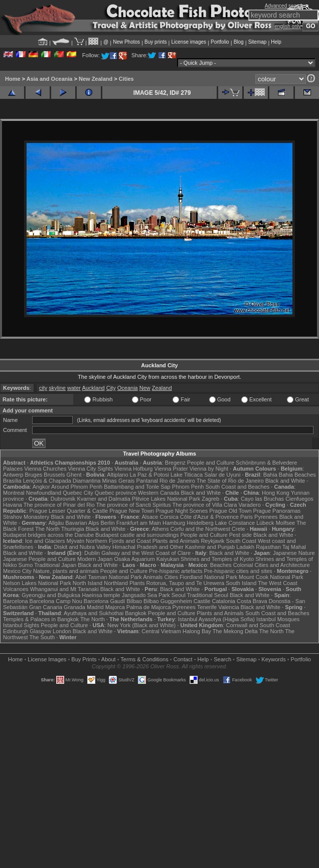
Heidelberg (200, 523)
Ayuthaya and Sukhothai (94, 613)
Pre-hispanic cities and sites (238, 571)
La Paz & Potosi (149, 475)
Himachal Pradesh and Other (148, 547)
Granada (74, 607)
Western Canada (158, 493)
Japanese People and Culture (39, 559)
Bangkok (136, 613)
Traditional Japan (55, 565)
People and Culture (211, 463)
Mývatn (75, 541)
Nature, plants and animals (66, 571)
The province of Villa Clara (205, 505)
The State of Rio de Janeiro (230, 481)
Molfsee (286, 523)
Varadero (249, 505)
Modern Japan (95, 559)
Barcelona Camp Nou (56, 601)
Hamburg (174, 523)
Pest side (241, 535)
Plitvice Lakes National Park (166, 499)
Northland (116, 583)
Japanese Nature (294, 553)
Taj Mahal (294, 547)
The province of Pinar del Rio (59, 505)
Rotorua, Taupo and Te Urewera (186, 583)
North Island (88, 583)
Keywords (273, 659)
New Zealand (96, 79)
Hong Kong (276, 493)
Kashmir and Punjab (210, 547)
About (109, 659)
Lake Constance (235, 523)
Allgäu (56, 523)
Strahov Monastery (26, 517)
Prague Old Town (230, 511)
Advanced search (284, 6)
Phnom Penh (188, 487)
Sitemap (258, 42)
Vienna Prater (171, 469)
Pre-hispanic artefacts (176, 571)
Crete (238, 529)
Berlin (107, 523)
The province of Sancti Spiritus (134, 505)
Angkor (41, 487)
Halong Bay (197, 631)
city (43, 388)
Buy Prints (84, 659)
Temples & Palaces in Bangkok (41, 619)
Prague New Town (132, 511)
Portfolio (220, 42)
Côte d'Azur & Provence (209, 517)
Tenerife (207, 607)
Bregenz (175, 463)
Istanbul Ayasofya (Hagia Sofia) (216, 619)
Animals (153, 577)
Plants (137, 583)
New (145, 388)
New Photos (126, 42)
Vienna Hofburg (133, 469)
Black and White (285, 481)
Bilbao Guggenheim (168, 601)
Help (276, 42)
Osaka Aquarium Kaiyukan (146, 559)
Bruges (33, 475)
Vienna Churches (45, 469)
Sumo (26, 565)
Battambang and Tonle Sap (137, 487)
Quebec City (78, 493)
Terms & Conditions (144, 659)
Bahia (270, 475)
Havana (13, 505)
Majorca (115, 607)
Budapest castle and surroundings (137, 535)
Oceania (128, 388)
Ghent (74, 475)
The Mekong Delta (235, 631)
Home (13, 79)
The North (47, 529)
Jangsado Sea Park (146, 595)
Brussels (54, 475)
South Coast (242, 541)
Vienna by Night (209, 469)
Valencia (228, 607)
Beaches (221, 565)
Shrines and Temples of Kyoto (217, 559)
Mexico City (17, 571)
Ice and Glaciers (45, 541)
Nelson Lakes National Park (37, 583)
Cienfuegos (299, 499)
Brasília (12, 481)
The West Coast (278, 583)
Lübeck (265, 523)
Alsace (150, 517)
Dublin (92, 553)
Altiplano (117, 475)
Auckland (93, 388)
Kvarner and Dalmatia (103, 499)
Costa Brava (252, 601)
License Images (47, 659)
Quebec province (116, 493)
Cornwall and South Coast (258, 625)
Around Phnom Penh (77, 487)
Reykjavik (212, 541)
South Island (241, 583)
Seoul (179, 595)
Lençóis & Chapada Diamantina (62, 481)
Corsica (169, 517)
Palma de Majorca (149, 607)
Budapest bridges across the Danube (48, 535)
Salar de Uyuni (222, 475)
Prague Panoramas (277, 511)
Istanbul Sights (21, 625)
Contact (183, 659)
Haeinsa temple (101, 595)
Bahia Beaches (297, 475)
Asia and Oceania (50, 79)
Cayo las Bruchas (262, 499)
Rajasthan (268, 547)
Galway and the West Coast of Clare (146, 553)
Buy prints (155, 42)
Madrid (95, 607)
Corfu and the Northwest (200, 529)
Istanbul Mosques (278, 619)
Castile (202, 601)
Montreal (14, 493)
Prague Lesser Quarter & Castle (69, 511)
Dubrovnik (63, 499)
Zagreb (210, 499)
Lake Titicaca (187, 475)
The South (42, 637)
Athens (160, 529)
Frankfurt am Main (139, 523)
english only (288, 26)
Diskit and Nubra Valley (83, 547)
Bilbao (134, 601)
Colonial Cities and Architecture (272, 565)
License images (189, 42)
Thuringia (73, 529)
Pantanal (147, 481)
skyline (57, 388)
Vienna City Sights (90, 469)
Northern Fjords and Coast (118, 541)
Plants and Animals (176, 541)
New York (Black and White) (141, 625)
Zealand (162, 388)
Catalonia (223, 601)
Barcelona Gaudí (105, 601)
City (111, 388)
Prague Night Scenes (182, 511)
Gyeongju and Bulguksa (51, 595)
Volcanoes (16, 589)
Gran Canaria (46, 607)
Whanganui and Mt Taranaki (64, 589)
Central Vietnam (161, 631)
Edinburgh (16, 631)
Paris (247, 517)
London (62, 631)
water (74, 388)
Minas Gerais (119, 481)
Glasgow (40, 631)
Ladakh (245, 547)
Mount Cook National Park (271, 577)
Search (222, 659)
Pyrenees (266, 517)
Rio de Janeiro (177, 481)
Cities (126, 79)
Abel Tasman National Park (108, 577)
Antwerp (13, 475)
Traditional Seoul (208, 595)
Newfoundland (44, 493)
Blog (239, 42)
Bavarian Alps (82, 523)
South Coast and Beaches (237, 487)
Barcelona (16, 601)
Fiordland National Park (208, 577)
